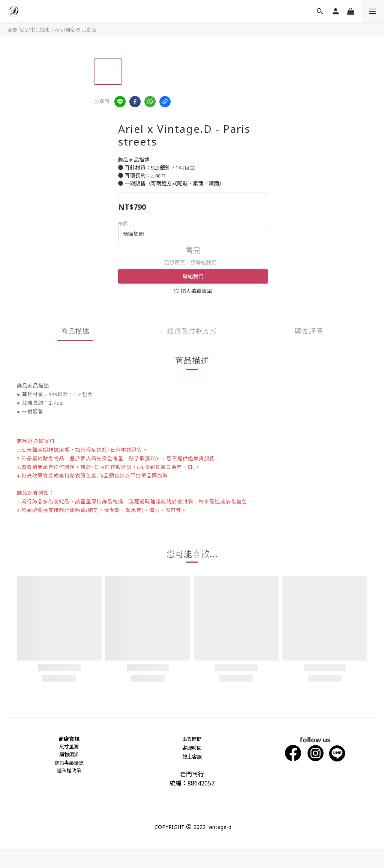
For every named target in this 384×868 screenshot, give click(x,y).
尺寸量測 (69, 746)
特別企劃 (41, 30)
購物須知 (69, 754)
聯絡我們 (193, 276)
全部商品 (17, 30)
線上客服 (192, 757)
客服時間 (192, 748)
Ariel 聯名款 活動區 (76, 30)
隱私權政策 (69, 770)
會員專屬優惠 (69, 763)
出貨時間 (192, 739)
